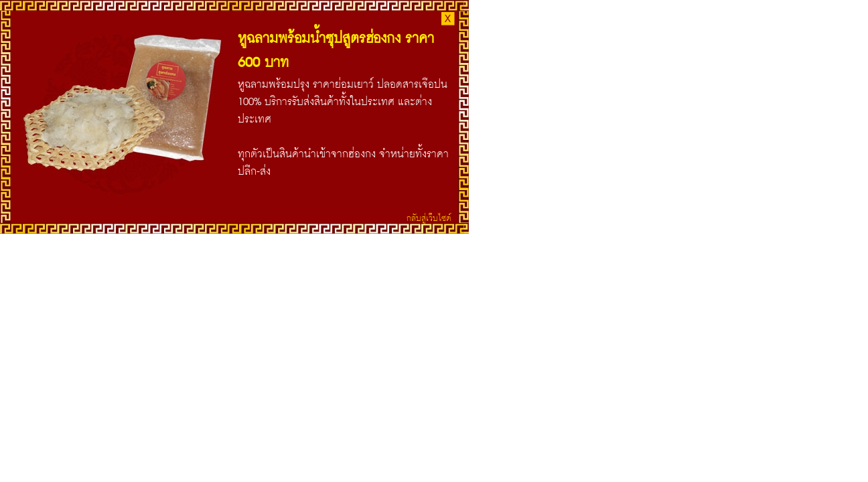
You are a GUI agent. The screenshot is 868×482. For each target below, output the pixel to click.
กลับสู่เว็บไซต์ (429, 218)
